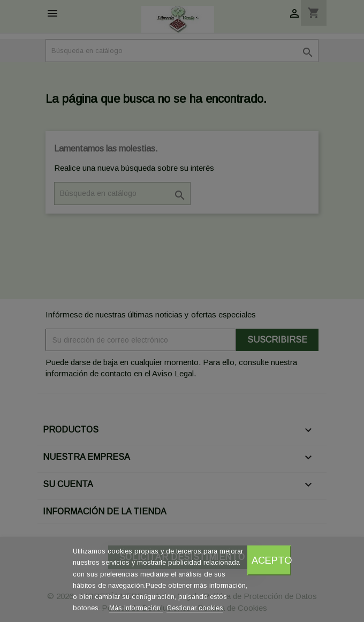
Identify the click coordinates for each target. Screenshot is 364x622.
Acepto (271, 560)
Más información (136, 608)
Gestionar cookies (195, 608)
